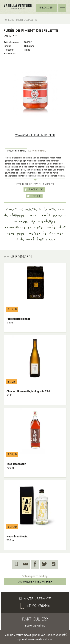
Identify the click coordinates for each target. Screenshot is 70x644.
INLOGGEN (46, 8)
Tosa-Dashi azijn (16, 466)
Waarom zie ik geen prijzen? (35, 135)
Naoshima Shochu (17, 538)
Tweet (33, 196)
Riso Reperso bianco (18, 321)
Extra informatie (37, 151)
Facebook (33, 190)
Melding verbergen (64, 635)
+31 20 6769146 (35, 605)
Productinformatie (16, 151)
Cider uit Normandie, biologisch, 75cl (28, 393)
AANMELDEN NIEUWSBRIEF (35, 582)
